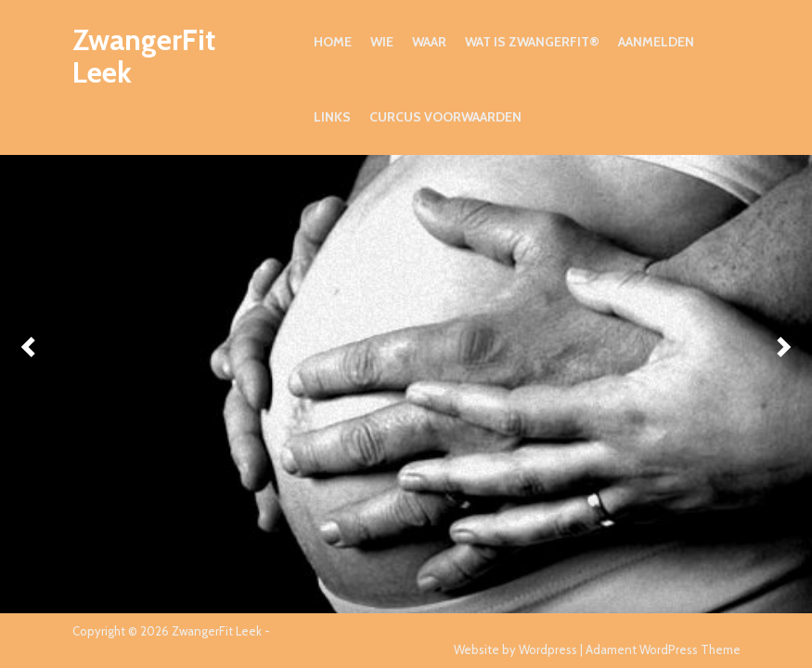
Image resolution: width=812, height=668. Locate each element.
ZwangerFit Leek (144, 56)
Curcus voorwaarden (445, 117)
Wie (382, 42)
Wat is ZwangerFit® (532, 42)
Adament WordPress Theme (663, 649)
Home (333, 42)
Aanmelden (656, 42)
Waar (429, 42)
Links (332, 117)
